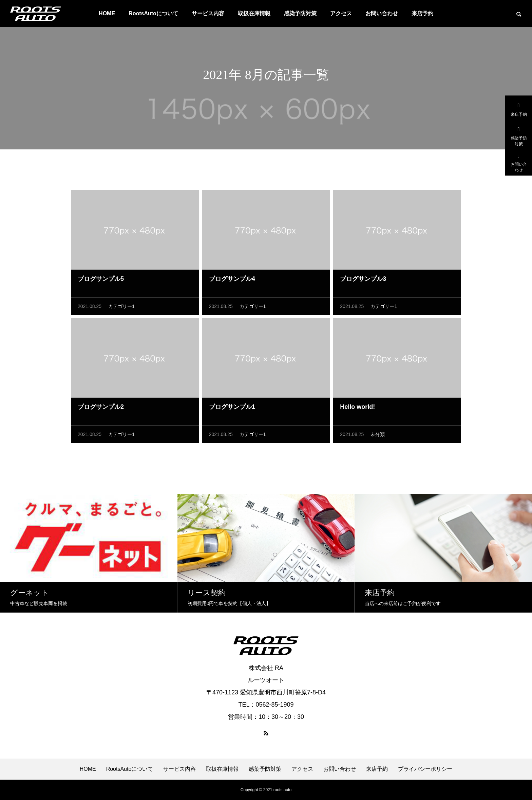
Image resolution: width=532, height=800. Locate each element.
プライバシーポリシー (425, 769)
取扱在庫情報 (254, 13)
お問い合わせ (382, 13)
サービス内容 (208, 13)
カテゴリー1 (121, 308)
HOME (107, 13)
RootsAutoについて (153, 13)
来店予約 (422, 13)
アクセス (341, 13)
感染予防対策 (300, 13)
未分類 (378, 436)
